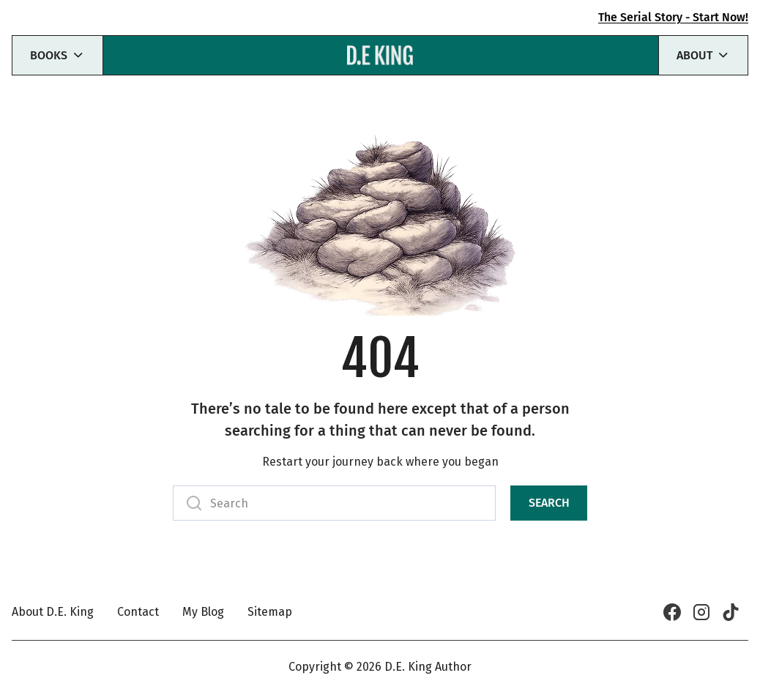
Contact (138, 612)
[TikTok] (731, 612)
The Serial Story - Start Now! (673, 17)
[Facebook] (672, 612)
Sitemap (270, 612)
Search (549, 503)
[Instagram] (701, 612)
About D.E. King (53, 612)
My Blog (203, 612)
